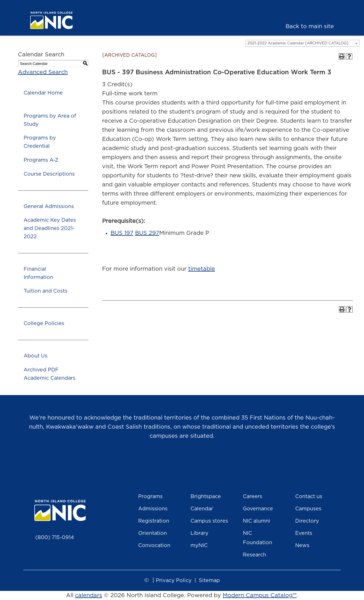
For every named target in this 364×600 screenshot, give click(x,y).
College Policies (44, 324)
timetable (202, 269)
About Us (36, 356)
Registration (154, 521)
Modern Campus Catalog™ (260, 595)
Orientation (153, 533)
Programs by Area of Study (50, 120)
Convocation (154, 546)
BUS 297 (147, 233)
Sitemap (209, 581)
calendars (89, 595)
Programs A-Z (41, 160)
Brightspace (206, 497)
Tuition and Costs (45, 291)
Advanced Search (43, 72)
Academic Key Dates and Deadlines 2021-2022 (50, 229)
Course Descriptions (49, 174)
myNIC (199, 546)
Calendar (202, 509)
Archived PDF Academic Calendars (49, 374)
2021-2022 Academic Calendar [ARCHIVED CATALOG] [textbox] (298, 43)
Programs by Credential (40, 142)
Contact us (309, 497)
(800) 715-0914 (55, 538)
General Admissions (49, 207)
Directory (307, 521)
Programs (150, 497)
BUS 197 (122, 233)
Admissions (153, 509)
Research (255, 555)
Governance (258, 509)
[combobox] (303, 43)
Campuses (308, 509)
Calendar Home (43, 93)
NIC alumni (257, 521)
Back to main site (310, 26)
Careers (253, 497)
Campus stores (209, 521)
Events (304, 533)
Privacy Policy (174, 581)
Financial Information (38, 273)
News (302, 546)
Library (199, 533)
